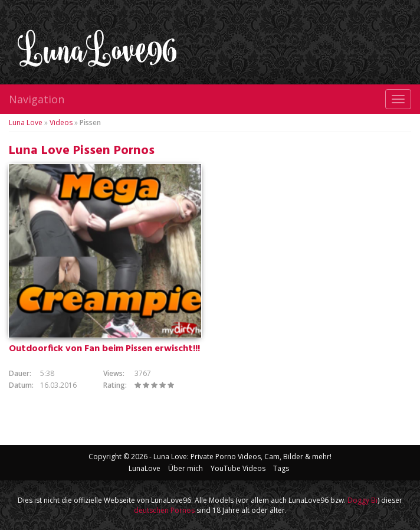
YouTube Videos (238, 468)
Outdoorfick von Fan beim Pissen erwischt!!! (104, 349)
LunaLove (145, 468)
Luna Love (26, 122)
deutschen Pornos (164, 510)
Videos (61, 122)
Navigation (37, 99)
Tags (281, 468)
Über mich (186, 468)
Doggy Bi (362, 500)
